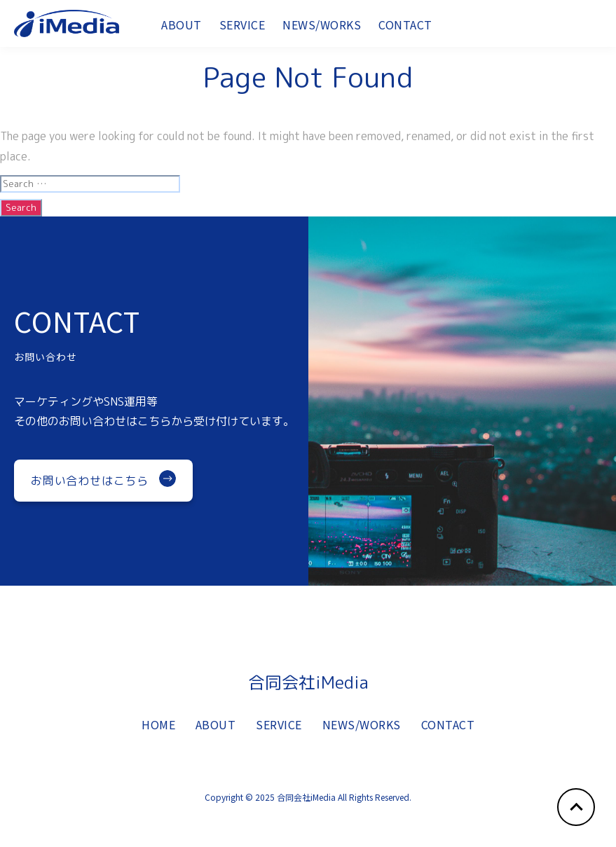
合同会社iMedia (308, 682)
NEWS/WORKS (322, 29)
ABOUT (182, 29)
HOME (158, 731)
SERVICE (242, 29)
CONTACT (405, 29)
